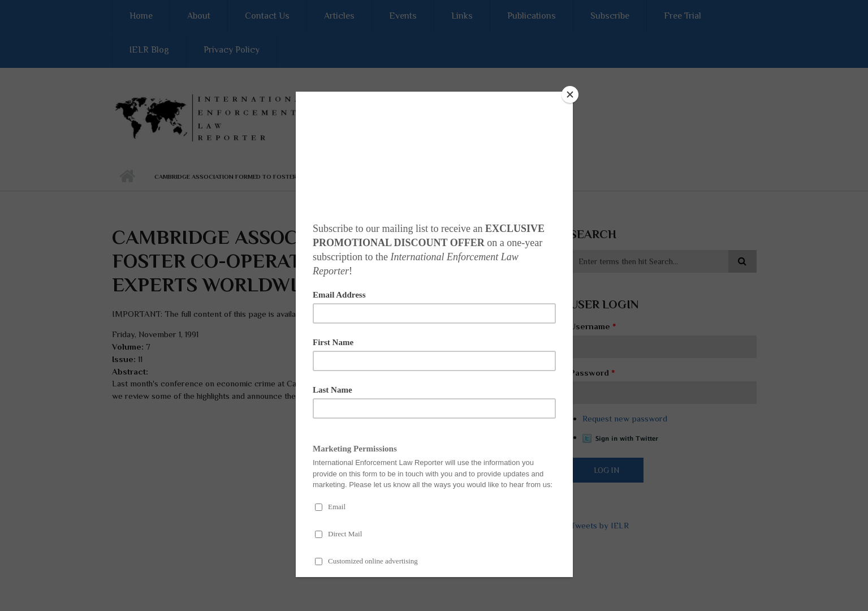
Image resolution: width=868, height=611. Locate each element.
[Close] (570, 94)
